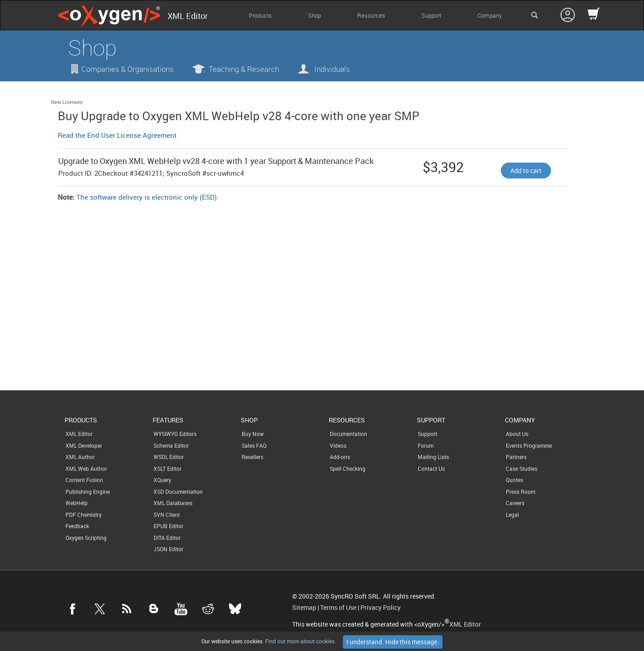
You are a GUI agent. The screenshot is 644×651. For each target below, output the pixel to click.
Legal (512, 515)
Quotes (514, 480)
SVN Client (167, 515)
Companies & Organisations (128, 69)
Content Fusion (84, 480)
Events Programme (529, 445)
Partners (516, 457)
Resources (371, 15)
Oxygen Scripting (86, 538)
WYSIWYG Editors (175, 434)
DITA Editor (167, 538)
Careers (515, 503)
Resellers (252, 457)
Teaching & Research (244, 69)
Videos (338, 445)
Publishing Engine (88, 492)
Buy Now (253, 434)
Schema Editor (171, 445)
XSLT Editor (168, 468)
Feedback (77, 526)
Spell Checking (348, 468)
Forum (426, 445)
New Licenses (67, 102)
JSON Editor (168, 549)
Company (490, 15)
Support (431, 15)
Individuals (332, 69)
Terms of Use (338, 608)
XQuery (162, 480)
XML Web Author (86, 468)
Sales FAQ (254, 445)
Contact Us (431, 468)
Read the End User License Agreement (117, 135)
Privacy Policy (380, 608)
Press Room (520, 492)
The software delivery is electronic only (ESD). (147, 197)
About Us (517, 434)
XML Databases (173, 503)
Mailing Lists (433, 457)
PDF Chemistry (84, 515)
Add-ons (340, 457)
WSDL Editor (169, 457)
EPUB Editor (168, 526)
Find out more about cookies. (300, 641)
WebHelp (77, 503)
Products (260, 15)
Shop (315, 15)
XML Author (80, 457)
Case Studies (522, 468)
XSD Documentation (178, 492)
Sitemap (304, 608)
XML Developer (84, 445)
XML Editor (79, 434)
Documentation (348, 434)
